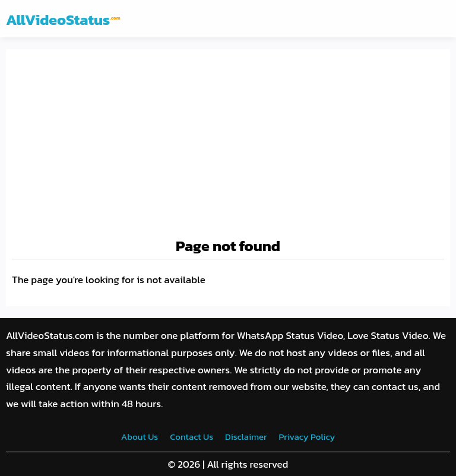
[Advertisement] (228, 144)
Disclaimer (246, 437)
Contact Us (191, 437)
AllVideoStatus (63, 20)
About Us (140, 437)
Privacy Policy (307, 437)
